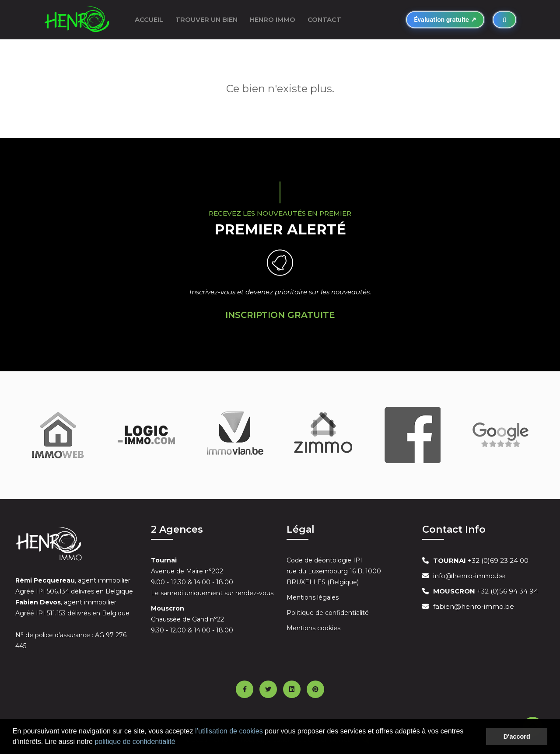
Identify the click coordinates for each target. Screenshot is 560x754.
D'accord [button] (517, 737)
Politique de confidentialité (328, 613)
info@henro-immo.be (469, 576)
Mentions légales (313, 597)
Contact (324, 19)
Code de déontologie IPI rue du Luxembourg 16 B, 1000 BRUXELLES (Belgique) (334, 571)
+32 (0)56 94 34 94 (486, 591)
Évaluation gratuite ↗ (445, 20)
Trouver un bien (206, 19)
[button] (178, 743)
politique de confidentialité (135, 742)
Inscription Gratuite (280, 315)
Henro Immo (273, 19)
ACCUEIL (149, 19)
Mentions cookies (313, 628)
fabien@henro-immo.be (474, 606)
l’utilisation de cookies (229, 731)
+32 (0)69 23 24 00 (481, 560)
